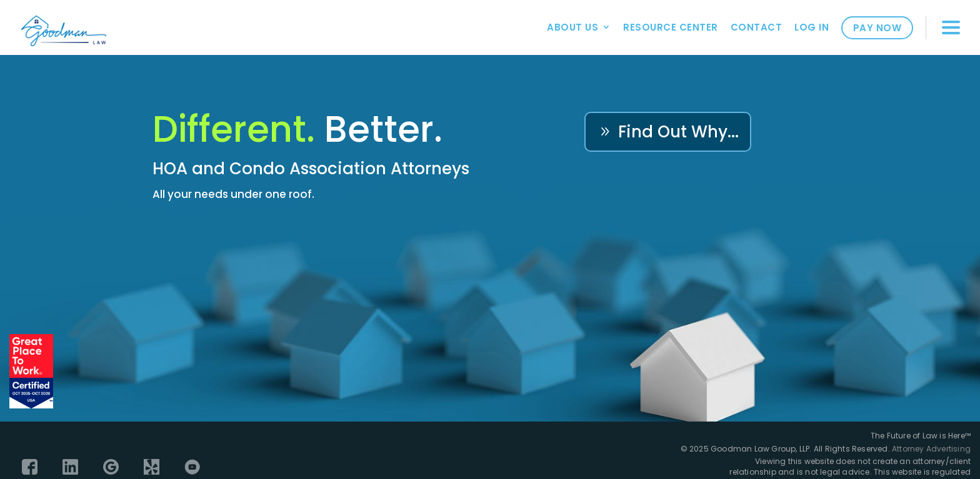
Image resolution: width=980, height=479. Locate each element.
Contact (757, 27)
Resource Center (671, 27)
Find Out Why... (678, 132)
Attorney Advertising (931, 449)
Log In (812, 27)
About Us (572, 27)
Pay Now (877, 28)
